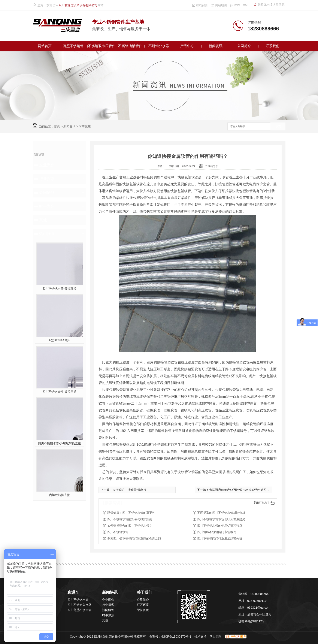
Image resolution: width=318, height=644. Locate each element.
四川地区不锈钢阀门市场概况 (217, 532)
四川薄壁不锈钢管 (79, 610)
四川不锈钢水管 (118, 532)
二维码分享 (212, 166)
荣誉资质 (143, 610)
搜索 (278, 127)
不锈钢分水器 (159, 46)
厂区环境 (143, 605)
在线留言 (200, 5)
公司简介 (244, 46)
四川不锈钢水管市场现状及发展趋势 (221, 519)
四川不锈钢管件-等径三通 (59, 392)
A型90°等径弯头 (59, 340)
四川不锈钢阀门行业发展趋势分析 (220, 538)
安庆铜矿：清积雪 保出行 (130, 490)
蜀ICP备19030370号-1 (176, 637)
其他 (43, 220)
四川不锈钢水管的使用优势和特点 (220, 526)
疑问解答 (47, 193)
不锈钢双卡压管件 (102, 46)
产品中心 (187, 46)
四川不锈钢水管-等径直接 (59, 288)
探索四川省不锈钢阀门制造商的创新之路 (134, 538)
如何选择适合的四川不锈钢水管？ (130, 526)
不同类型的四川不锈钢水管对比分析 (221, 513)
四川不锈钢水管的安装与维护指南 (130, 519)
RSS (235, 5)
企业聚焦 (47, 165)
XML (246, 5)
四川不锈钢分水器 (79, 605)
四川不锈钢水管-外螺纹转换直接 (59, 443)
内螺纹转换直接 (60, 495)
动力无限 (215, 637)
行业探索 (47, 179)
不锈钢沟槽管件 (130, 46)
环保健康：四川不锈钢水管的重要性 (131, 513)
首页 (57, 126)
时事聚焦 (85, 126)
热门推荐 (47, 234)
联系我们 (273, 46)
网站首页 (45, 46)
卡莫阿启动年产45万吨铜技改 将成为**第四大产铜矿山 (245, 490)
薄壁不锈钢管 (73, 46)
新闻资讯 (216, 46)
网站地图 (219, 5)
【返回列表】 (261, 503)
